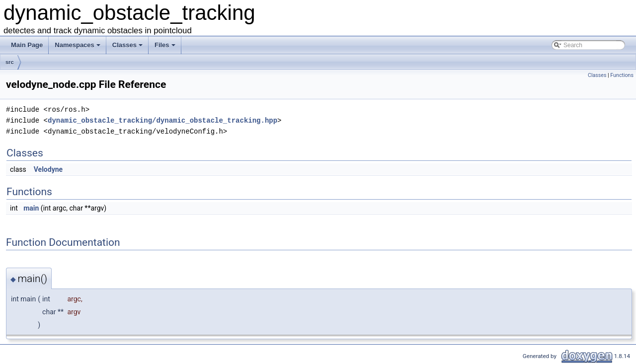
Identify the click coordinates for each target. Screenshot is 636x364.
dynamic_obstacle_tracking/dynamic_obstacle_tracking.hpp (162, 120)
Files (166, 48)
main (31, 208)
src (10, 62)
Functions (622, 75)
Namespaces (78, 48)
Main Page (27, 45)
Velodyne (48, 169)
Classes (128, 48)
